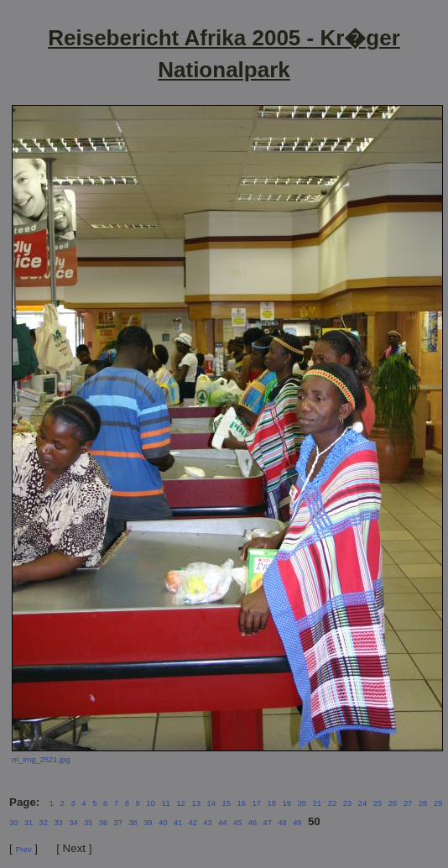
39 (148, 823)
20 (302, 803)
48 (282, 823)
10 (150, 803)
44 (222, 823)
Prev (23, 850)
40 (163, 823)
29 (438, 803)
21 (317, 803)
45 (237, 823)
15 (227, 803)
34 (73, 823)
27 (408, 803)
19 (287, 803)
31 (29, 823)
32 (44, 823)
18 (272, 803)
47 (268, 823)
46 (253, 823)
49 (297, 823)
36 (103, 823)
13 (195, 803)
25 (378, 803)
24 (362, 803)
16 (242, 803)
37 (118, 823)
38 (133, 823)
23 (347, 803)
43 (207, 823)
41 (178, 823)
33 (58, 823)
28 (423, 803)
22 (332, 803)
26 (393, 803)
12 (180, 803)
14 (211, 803)
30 (13, 823)
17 (257, 803)
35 (88, 823)
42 (193, 823)
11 (165, 803)
